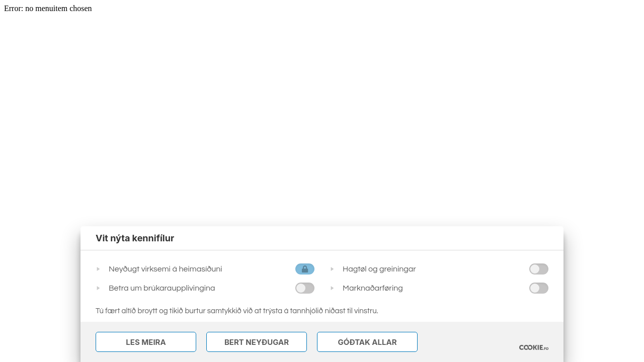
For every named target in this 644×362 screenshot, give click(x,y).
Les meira (146, 342)
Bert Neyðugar (257, 342)
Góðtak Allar (367, 342)
